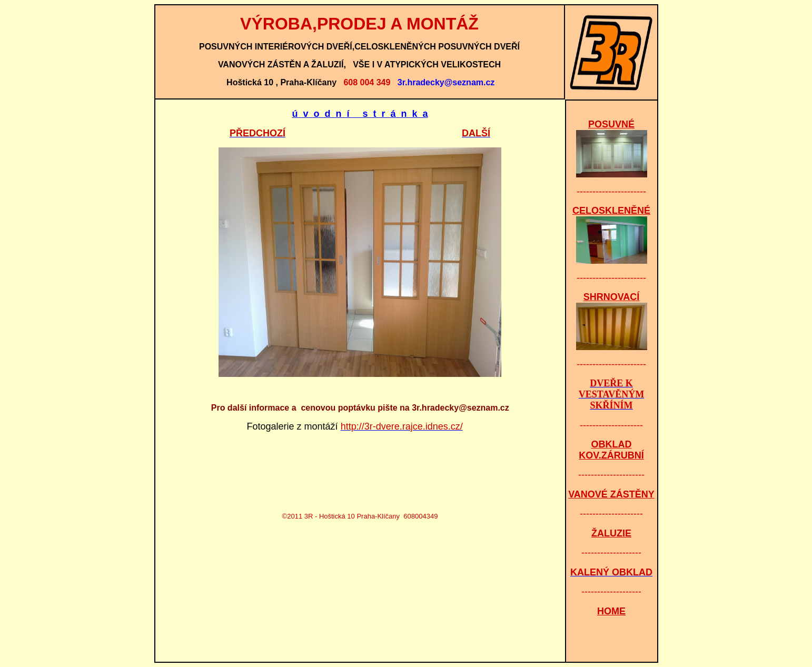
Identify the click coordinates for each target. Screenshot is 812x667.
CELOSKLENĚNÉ (611, 211)
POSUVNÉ (611, 124)
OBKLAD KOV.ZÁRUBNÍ (611, 450)
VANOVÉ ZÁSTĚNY (611, 494)
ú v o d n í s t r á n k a (360, 114)
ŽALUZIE (611, 533)
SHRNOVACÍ (612, 297)
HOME (611, 611)
